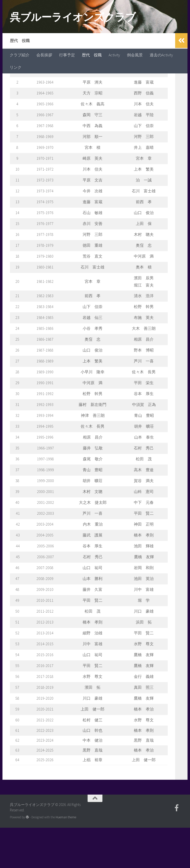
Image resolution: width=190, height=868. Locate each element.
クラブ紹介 (20, 55)
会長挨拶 (44, 55)
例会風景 (135, 55)
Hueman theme (66, 857)
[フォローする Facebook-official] (177, 848)
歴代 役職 (92, 55)
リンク (16, 67)
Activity (114, 55)
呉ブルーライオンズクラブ (73, 17)
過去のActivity (161, 55)
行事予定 (67, 55)
